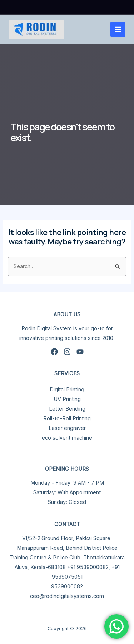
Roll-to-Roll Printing (67, 418)
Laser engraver (67, 428)
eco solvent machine (67, 438)
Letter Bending (67, 409)
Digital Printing (67, 390)
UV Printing (67, 399)
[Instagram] (67, 352)
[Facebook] (54, 352)
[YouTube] (80, 352)
